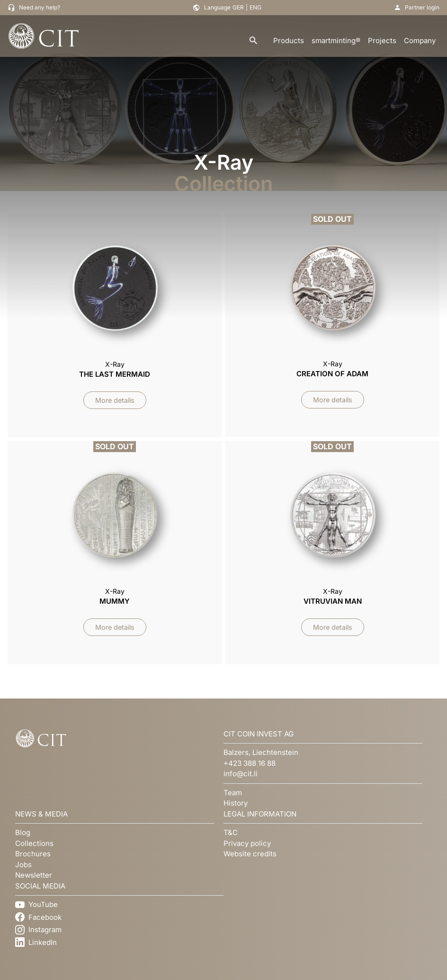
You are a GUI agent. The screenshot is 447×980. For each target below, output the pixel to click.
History (236, 803)
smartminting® (336, 41)
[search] (253, 41)
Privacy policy (247, 843)
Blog (23, 832)
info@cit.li (241, 774)
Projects (382, 41)
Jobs (23, 865)
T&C (231, 832)
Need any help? (40, 7)
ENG (255, 7)
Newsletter (34, 875)
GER (238, 7)
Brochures (33, 854)
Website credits (250, 854)
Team (233, 793)
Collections (34, 843)
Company (420, 41)
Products (289, 41)
